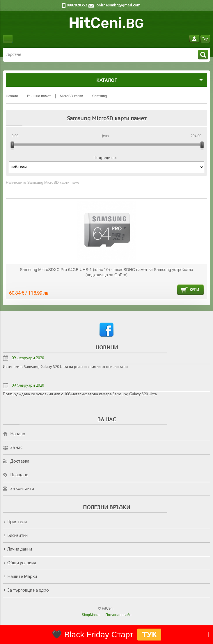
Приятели (17, 522)
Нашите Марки (22, 577)
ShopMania (91, 615)
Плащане (19, 475)
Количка (205, 39)
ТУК (149, 635)
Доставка (20, 461)
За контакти (22, 489)
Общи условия (22, 563)
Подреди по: (105, 158)
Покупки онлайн (118, 615)
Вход (194, 39)
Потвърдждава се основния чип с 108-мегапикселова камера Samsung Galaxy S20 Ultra (80, 394)
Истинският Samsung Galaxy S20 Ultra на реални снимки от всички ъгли (65, 367)
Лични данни (20, 549)
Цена (105, 136)
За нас (16, 448)
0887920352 (77, 5)
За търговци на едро (28, 590)
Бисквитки (17, 536)
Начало (18, 434)
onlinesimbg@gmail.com (118, 5)
